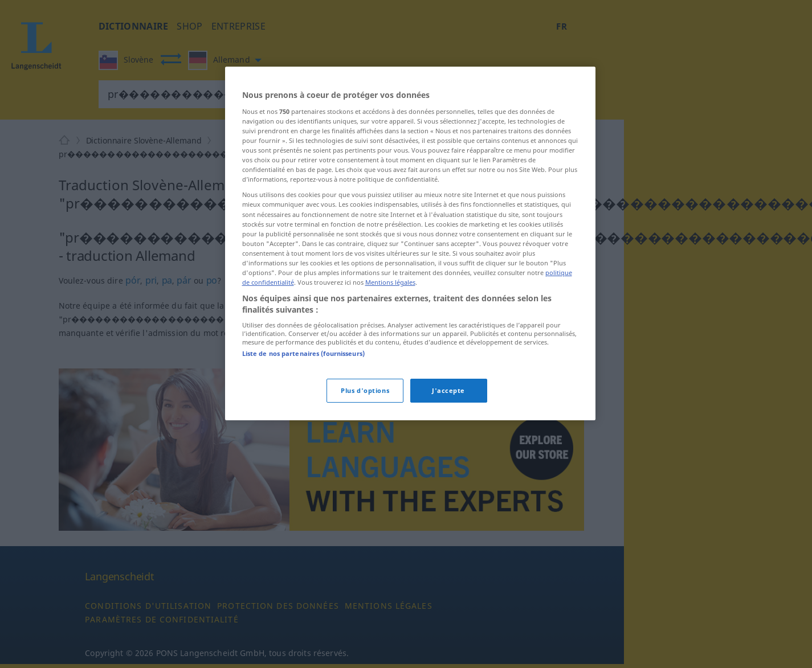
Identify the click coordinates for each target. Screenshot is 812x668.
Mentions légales (390, 282)
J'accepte (448, 390)
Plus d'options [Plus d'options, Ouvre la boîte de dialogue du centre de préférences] (365, 390)
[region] (410, 243)
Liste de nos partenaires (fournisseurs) (303, 353)
